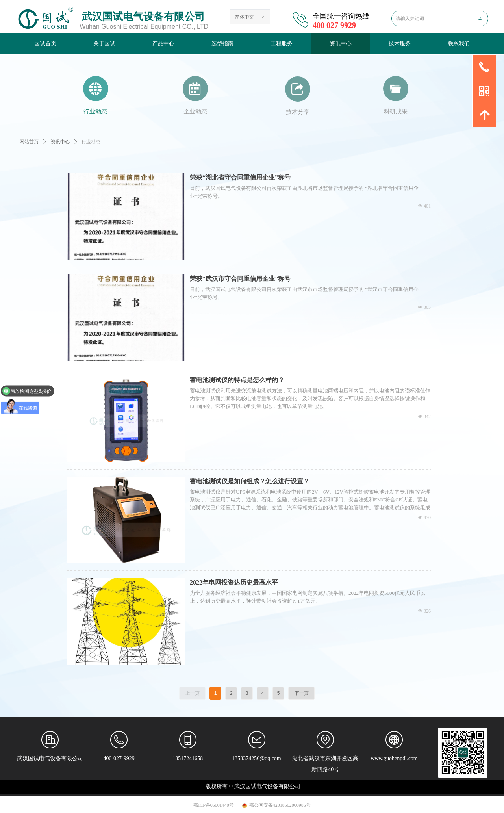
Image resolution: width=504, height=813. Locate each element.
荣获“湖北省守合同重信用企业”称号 (240, 177)
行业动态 (91, 142)
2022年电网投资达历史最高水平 (234, 582)
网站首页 (29, 142)
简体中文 (245, 17)
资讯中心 (60, 142)
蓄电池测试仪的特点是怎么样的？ (237, 380)
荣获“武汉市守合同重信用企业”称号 (240, 279)
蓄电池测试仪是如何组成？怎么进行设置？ (250, 481)
